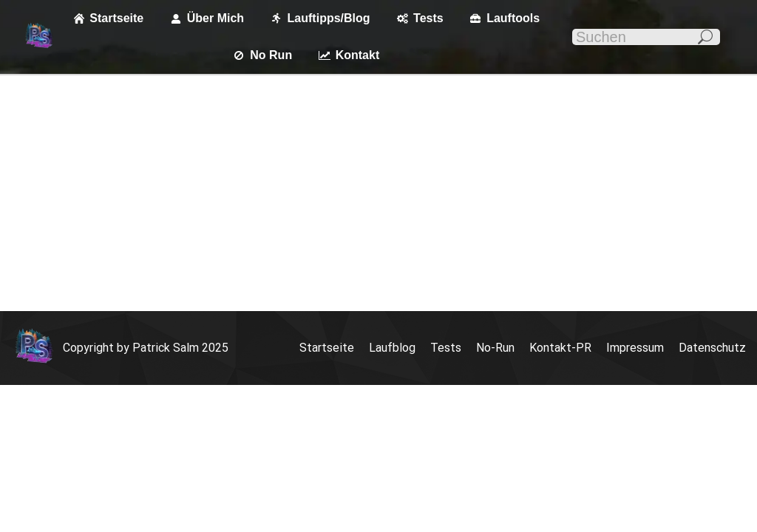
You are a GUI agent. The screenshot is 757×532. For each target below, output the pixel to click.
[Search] (646, 37)
